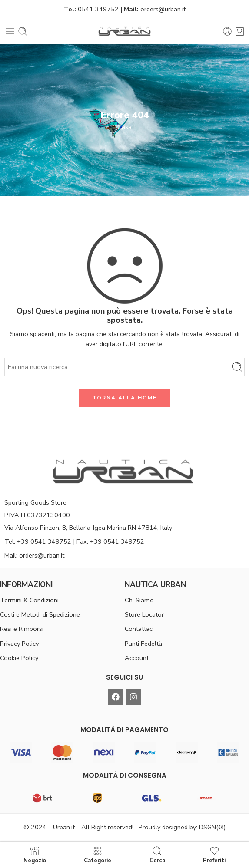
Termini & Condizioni (29, 600)
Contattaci (139, 629)
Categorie (98, 855)
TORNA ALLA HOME (125, 398)
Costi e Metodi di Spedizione (40, 614)
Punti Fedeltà (143, 644)
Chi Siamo (139, 600)
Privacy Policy (19, 644)
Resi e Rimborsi (22, 629)
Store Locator (144, 614)
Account (137, 658)
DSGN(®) (212, 827)
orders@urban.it (163, 9)
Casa (124, 127)
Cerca (157, 855)
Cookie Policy (19, 658)
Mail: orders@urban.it (34, 555)
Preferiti (214, 855)
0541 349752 (98, 9)
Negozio (35, 855)
